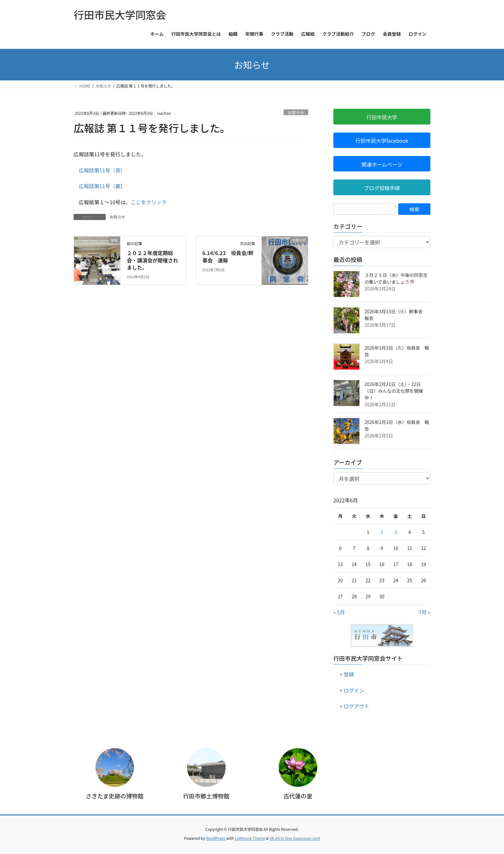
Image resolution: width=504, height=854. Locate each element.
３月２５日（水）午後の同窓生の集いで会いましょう (396, 278)
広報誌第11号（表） (101, 170)
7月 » (425, 612)
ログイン (354, 690)
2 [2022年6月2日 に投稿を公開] (382, 532)
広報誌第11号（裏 (100, 186)
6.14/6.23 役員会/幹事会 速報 (228, 256)
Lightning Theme (250, 838)
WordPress (216, 838)
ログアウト (356, 706)
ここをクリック (149, 202)
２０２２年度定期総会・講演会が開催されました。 (152, 260)
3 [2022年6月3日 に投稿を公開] (396, 532)
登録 (349, 674)
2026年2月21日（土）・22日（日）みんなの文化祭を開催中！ (394, 391)
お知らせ (296, 112)
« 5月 (339, 612)
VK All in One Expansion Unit (295, 838)
